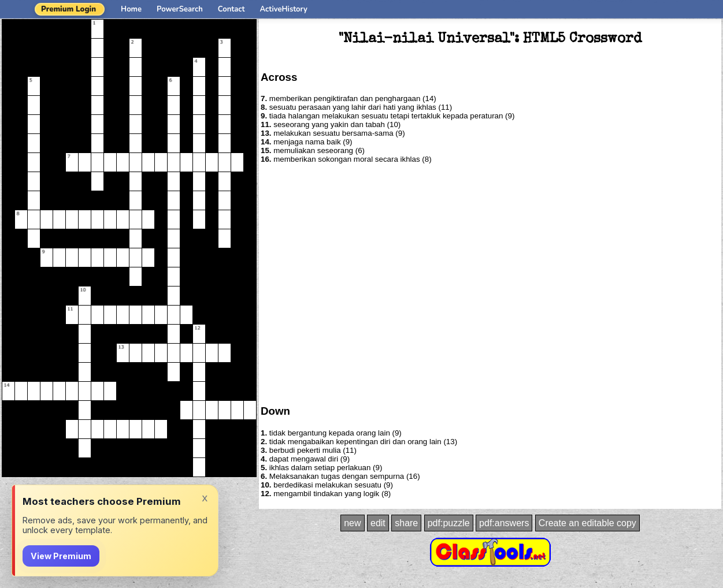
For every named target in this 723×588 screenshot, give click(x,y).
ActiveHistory (284, 9)
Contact (231, 9)
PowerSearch (180, 9)
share (406, 523)
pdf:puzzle (449, 523)
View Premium (61, 556)
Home (131, 9)
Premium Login (68, 9)
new (352, 523)
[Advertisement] (108, 283)
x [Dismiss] (205, 498)
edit (378, 523)
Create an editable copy (587, 523)
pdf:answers (504, 523)
